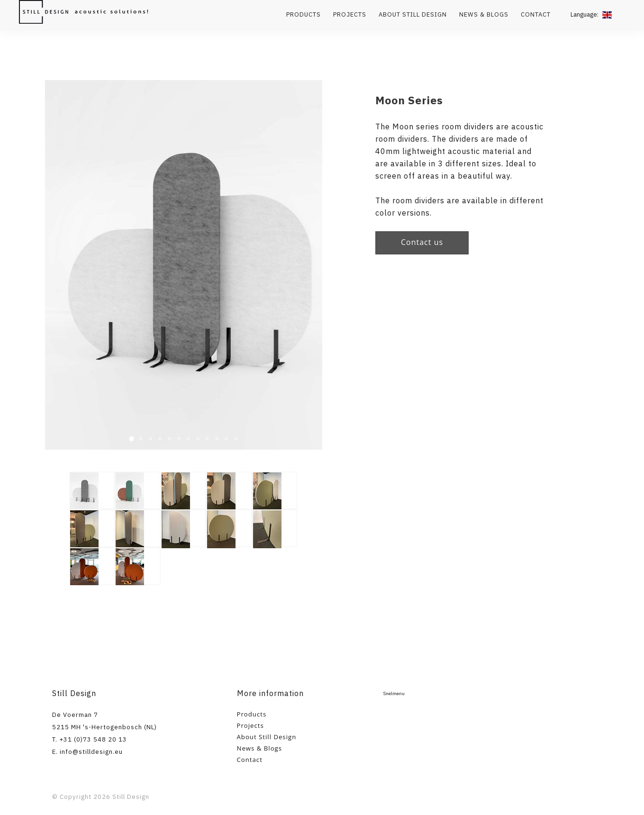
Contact (536, 14)
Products (304, 14)
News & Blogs (484, 14)
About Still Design (413, 14)
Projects (350, 14)
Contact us (422, 242)
